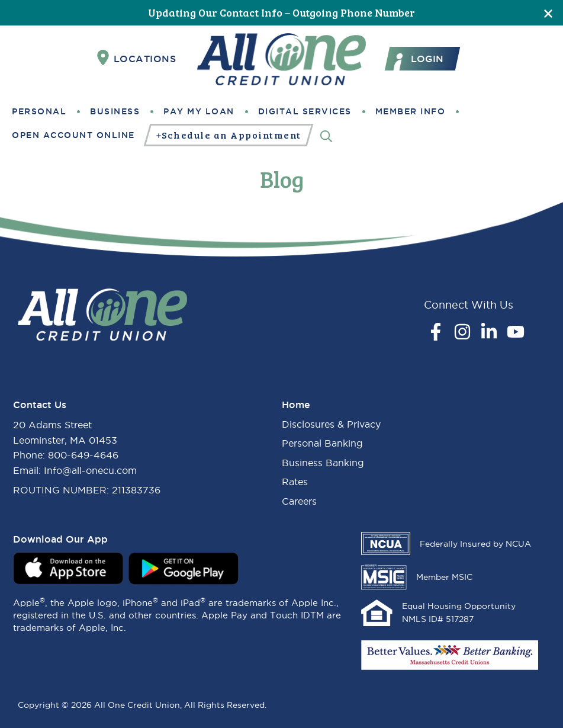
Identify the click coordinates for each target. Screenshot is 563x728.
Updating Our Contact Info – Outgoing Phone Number (281, 12)
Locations (137, 58)
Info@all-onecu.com (90, 470)
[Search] (326, 135)
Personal (39, 111)
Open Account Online (73, 135)
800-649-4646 (83, 455)
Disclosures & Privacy (331, 424)
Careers (299, 501)
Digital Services (305, 111)
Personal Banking (322, 443)
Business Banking (323, 463)
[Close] (548, 13)
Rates (295, 482)
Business (115, 111)
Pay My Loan (199, 111)
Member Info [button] (411, 111)
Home (296, 405)
